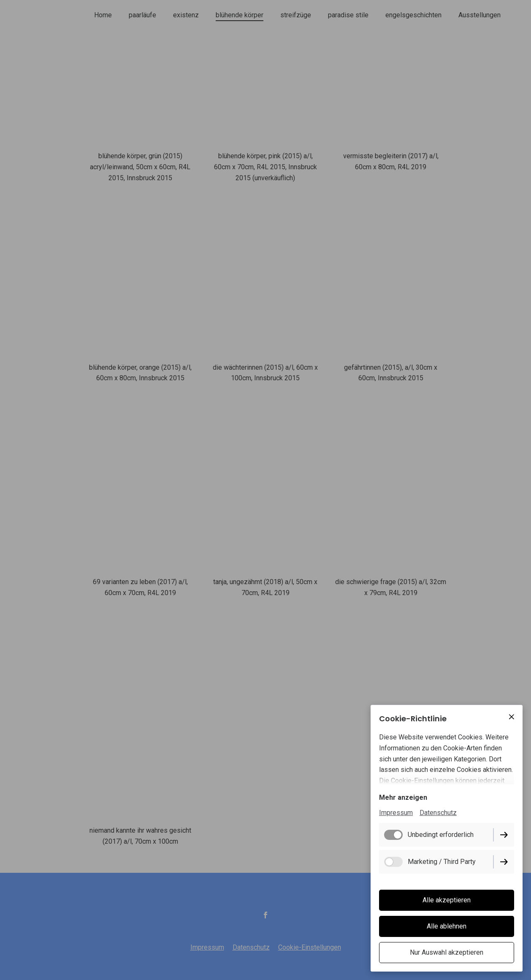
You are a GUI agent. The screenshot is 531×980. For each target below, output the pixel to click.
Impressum (396, 813)
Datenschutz (438, 813)
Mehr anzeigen (403, 797)
